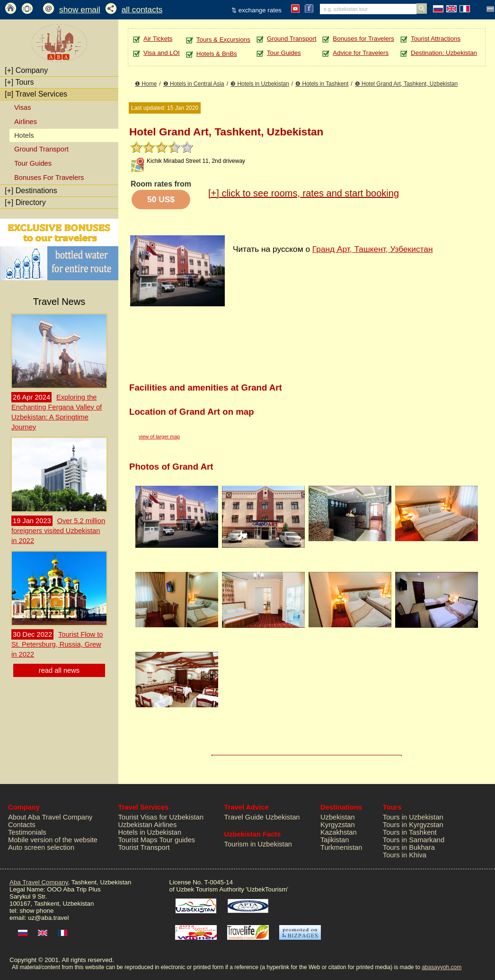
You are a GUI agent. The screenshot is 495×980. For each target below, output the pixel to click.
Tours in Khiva (405, 855)
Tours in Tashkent (410, 832)
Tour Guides (33, 163)
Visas (23, 107)
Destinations (31, 191)
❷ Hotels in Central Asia (194, 84)
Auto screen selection (41, 847)
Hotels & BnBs (217, 54)
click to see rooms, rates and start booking (304, 193)
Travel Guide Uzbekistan (262, 817)
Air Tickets (158, 39)
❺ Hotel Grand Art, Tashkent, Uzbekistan (407, 84)
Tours (19, 82)
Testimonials (27, 832)
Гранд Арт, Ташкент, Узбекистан (373, 249)
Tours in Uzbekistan (413, 817)
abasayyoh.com (442, 967)
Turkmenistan (341, 847)
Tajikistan (335, 840)
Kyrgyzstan (338, 825)
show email (80, 9)
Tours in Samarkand (414, 840)
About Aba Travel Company (50, 817)
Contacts (22, 825)
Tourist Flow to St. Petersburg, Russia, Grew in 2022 (57, 644)
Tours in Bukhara (409, 847)
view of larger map (159, 437)
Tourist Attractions (436, 39)
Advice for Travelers (361, 53)
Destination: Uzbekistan (444, 53)
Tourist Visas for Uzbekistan (161, 817)
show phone (36, 911)
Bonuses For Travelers (49, 178)
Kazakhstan (339, 832)
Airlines (26, 122)
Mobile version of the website (53, 840)
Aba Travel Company (39, 882)
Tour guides (177, 840)
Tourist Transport (144, 847)
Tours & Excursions (223, 40)
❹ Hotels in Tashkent (322, 84)
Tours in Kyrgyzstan (413, 825)
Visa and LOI (162, 53)
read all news (59, 670)
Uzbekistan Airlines (148, 825)
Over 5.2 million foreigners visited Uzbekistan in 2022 (58, 531)
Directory (25, 202)
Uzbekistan (338, 817)
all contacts (142, 9)
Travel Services (36, 94)
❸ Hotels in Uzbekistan (260, 84)
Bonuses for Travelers (363, 39)
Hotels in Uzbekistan (150, 832)
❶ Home (146, 84)
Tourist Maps (138, 840)
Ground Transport (41, 149)
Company (26, 70)
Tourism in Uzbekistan (258, 844)
